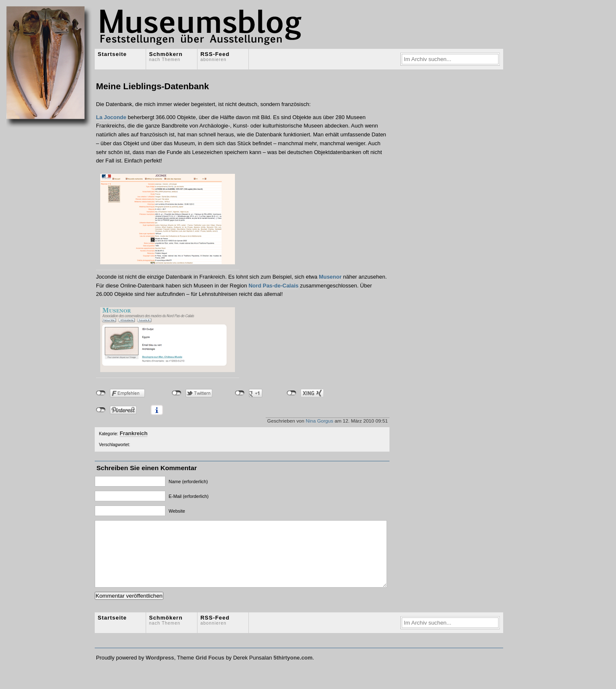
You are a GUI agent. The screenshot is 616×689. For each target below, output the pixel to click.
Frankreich (133, 433)
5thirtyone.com (293, 670)
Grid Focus (210, 670)
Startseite (112, 54)
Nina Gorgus (319, 421)
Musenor (330, 277)
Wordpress (160, 670)
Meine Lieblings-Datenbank (152, 86)
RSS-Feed (215, 56)
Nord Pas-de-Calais (273, 286)
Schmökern (166, 56)
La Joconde (111, 117)
